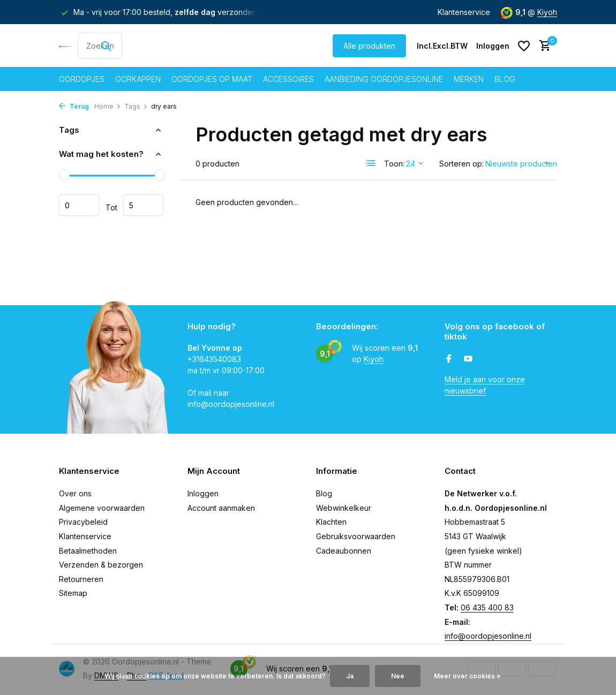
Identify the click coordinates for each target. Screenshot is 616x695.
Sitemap (73, 593)
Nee (398, 676)
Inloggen (203, 493)
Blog (505, 79)
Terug (74, 106)
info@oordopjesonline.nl (488, 636)
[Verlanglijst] (524, 46)
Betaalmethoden (88, 551)
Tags (136, 106)
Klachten (331, 522)
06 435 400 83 (487, 607)
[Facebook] (449, 359)
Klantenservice (464, 12)
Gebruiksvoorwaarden (356, 536)
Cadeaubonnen (344, 551)
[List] (371, 163)
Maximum (143, 205)
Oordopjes (82, 79)
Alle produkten (369, 46)
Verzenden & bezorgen (101, 565)
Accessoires (288, 79)
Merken (469, 79)
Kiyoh (547, 12)
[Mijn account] (493, 46)
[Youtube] (468, 359)
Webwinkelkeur (344, 508)
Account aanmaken (221, 508)
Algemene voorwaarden (102, 508)
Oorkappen (138, 79)
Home (108, 106)
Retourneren (81, 579)
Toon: (394, 164)
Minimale (79, 205)
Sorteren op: (461, 164)
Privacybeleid (83, 522)
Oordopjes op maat (212, 79)
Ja (350, 676)
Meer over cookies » (467, 676)
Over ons (75, 493)
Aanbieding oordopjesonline (384, 79)
